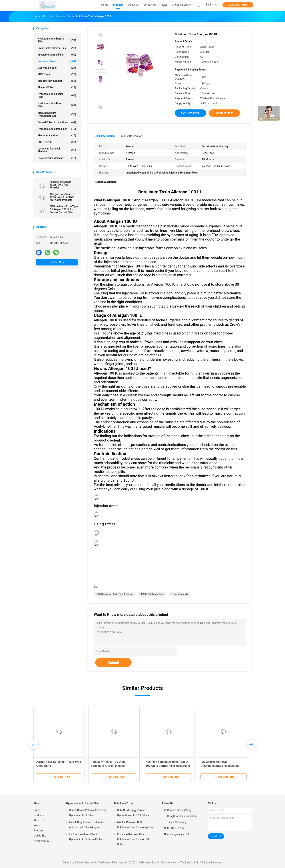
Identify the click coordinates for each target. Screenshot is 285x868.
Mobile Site (40, 836)
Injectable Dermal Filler (57, 55)
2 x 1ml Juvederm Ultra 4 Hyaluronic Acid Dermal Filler (86, 837)
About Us (39, 820)
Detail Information (104, 136)
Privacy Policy (41, 841)
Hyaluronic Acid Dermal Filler (57, 40)
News (37, 825)
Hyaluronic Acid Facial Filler (57, 95)
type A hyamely (180, 594)
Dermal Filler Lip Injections (57, 122)
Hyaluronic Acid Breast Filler (57, 105)
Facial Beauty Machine (57, 158)
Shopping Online (182, 5)
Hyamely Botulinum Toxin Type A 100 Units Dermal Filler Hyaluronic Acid (168, 766)
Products (39, 815)
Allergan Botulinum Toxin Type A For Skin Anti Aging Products (62, 197)
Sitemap (38, 830)
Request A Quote (238, 5)
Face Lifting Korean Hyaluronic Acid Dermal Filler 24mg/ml (87, 825)
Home (37, 810)
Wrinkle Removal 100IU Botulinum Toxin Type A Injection (136, 825)
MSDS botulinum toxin (152, 594)
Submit (113, 662)
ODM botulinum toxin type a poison (115, 594)
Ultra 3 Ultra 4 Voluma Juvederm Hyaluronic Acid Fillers (88, 813)
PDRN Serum (57, 142)
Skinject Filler (57, 87)
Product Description (131, 136)
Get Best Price (190, 113)
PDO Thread (57, 74)
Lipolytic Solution (57, 68)
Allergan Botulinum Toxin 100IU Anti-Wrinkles (61, 185)
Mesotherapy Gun (57, 135)
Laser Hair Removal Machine (57, 150)
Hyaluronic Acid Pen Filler (57, 129)
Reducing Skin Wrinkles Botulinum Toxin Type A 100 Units (133, 839)
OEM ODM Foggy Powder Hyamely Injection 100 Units (133, 813)
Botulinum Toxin (57, 61)
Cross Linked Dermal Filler (57, 48)
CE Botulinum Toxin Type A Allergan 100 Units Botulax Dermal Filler (64, 209)
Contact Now (57, 262)
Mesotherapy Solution (57, 81)
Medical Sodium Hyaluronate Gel (57, 114)
